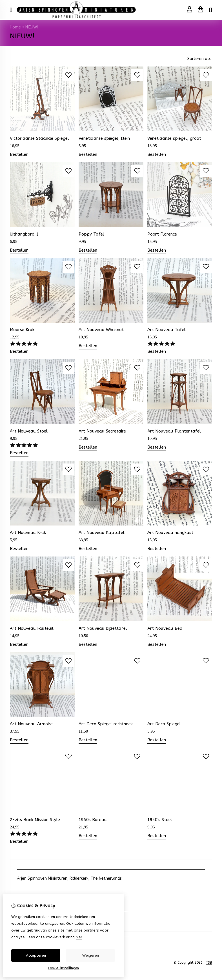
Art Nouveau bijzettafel (103, 628)
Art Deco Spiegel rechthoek (106, 724)
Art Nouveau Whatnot (101, 330)
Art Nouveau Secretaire (102, 431)
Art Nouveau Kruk (28, 533)
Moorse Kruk (22, 330)
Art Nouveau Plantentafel (174, 431)
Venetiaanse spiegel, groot (174, 138)
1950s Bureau (93, 820)
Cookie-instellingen (63, 968)
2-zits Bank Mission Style (35, 820)
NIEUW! (32, 27)
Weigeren (91, 955)
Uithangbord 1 (24, 234)
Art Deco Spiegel (164, 724)
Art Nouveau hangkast (170, 533)
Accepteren (36, 955)
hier (79, 937)
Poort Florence (162, 234)
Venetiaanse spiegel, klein (104, 138)
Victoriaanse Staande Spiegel (39, 138)
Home (15, 27)
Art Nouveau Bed (165, 628)
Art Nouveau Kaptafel (102, 533)
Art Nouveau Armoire (31, 724)
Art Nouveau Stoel (29, 431)
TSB (209, 963)
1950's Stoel (160, 820)
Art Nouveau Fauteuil (32, 628)
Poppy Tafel (91, 234)
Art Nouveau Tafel (166, 330)
